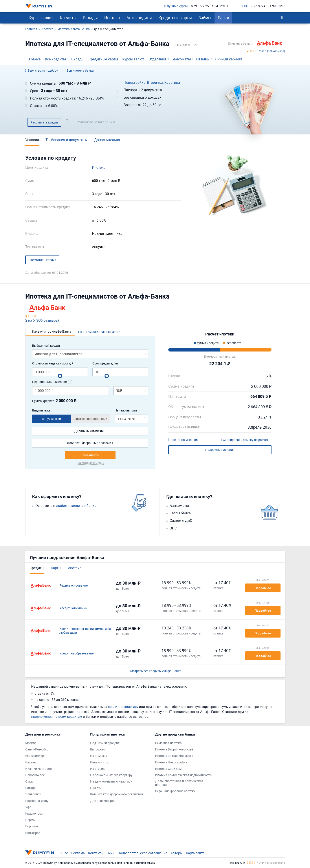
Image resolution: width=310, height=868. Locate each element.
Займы (205, 18)
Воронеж (32, 826)
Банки (223, 18)
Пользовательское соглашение (142, 853)
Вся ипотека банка (80, 71)
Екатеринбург (35, 756)
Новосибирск (35, 775)
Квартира (172, 82)
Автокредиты (139, 18)
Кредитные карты (175, 18)
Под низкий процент (105, 743)
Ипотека (112, 18)
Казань (31, 762)
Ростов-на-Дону (37, 801)
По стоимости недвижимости (99, 332)
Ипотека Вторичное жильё (174, 749)
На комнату (99, 756)
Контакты (96, 853)
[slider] (60, 376)
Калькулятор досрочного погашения (117, 794)
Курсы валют (41, 18)
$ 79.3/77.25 (200, 6)
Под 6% (95, 788)
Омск (29, 782)
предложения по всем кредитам (57, 716)
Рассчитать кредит (44, 122)
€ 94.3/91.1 (220, 6)
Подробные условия (220, 450)
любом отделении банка (76, 506)
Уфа (28, 807)
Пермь (30, 820)
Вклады (90, 18)
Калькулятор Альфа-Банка (52, 331)
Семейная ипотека (168, 743)
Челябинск (33, 794)
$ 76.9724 (258, 6)
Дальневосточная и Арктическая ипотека (179, 783)
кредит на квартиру (123, 707)
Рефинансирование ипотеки (175, 791)
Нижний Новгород (39, 769)
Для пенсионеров (103, 801)
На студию (98, 769)
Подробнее (263, 588)
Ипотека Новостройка (171, 762)
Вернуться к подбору (42, 71)
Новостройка (135, 82)
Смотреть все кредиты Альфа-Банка (155, 671)
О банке (34, 59)
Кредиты (68, 18)
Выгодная (97, 749)
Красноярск (34, 814)
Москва (31, 743)
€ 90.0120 (277, 6)
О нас (64, 853)
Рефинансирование (73, 586)
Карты (56, 568)
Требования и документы (67, 140)
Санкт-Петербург (38, 749)
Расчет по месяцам (183, 440)
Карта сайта (195, 853)
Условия (32, 140)
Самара (31, 788)
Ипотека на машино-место (174, 756)
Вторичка (155, 82)
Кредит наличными (73, 608)
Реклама (78, 853)
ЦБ (245, 6)
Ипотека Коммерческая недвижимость (183, 775)
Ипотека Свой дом (168, 769)
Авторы (177, 853)
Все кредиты (55, 59)
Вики (111, 853)
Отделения (157, 59)
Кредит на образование (76, 653)
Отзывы (203, 59)
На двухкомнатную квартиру (111, 782)
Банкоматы (181, 59)
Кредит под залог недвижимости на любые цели (85, 631)
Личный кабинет (229, 59)
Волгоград (33, 833)
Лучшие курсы (176, 6)
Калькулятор (100, 762)
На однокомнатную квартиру (111, 775)
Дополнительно (107, 140)
